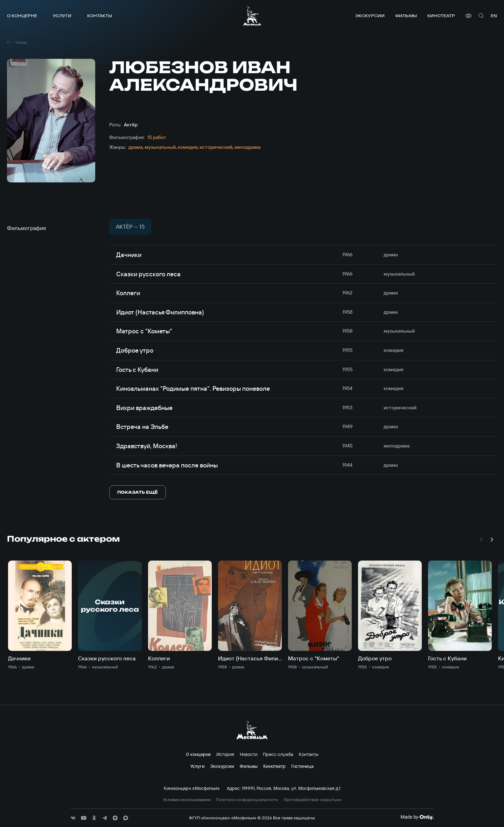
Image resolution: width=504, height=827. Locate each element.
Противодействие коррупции (312, 800)
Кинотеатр (441, 16)
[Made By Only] (417, 817)
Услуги (62, 16)
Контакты (100, 16)
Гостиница (302, 766)
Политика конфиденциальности (247, 800)
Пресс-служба (278, 754)
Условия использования (187, 800)
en (494, 16)
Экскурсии (370, 16)
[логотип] (252, 16)
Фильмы (406, 16)
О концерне (22, 16)
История (225, 754)
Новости (248, 754)
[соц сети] (73, 818)
